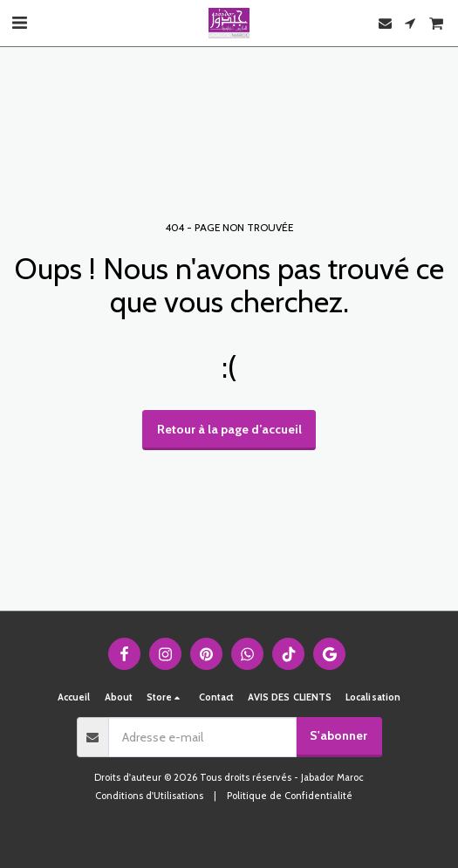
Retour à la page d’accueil (229, 429)
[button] (19, 23)
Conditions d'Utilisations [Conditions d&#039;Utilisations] (149, 796)
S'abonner (338, 735)
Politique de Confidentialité (290, 796)
